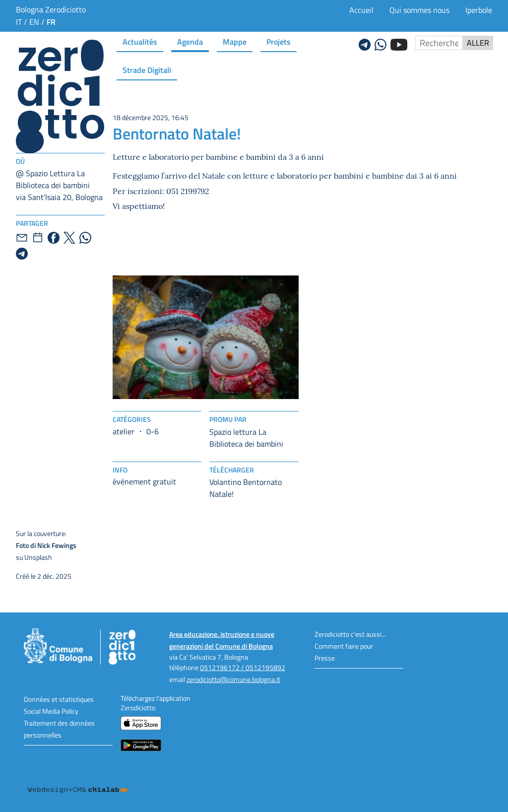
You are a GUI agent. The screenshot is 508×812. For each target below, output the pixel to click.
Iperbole (479, 10)
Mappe (235, 41)
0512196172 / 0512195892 (243, 667)
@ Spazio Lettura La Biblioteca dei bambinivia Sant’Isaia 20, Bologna (59, 185)
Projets (279, 41)
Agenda (190, 41)
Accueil (361, 10)
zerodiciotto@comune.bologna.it (233, 679)
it (19, 22)
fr (51, 22)
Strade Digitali (147, 70)
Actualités (140, 41)
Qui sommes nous (419, 10)
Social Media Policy (51, 711)
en (34, 22)
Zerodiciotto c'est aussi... (350, 634)
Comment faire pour (344, 646)
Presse (325, 658)
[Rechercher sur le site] (439, 43)
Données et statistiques (59, 699)
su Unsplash (109, 545)
